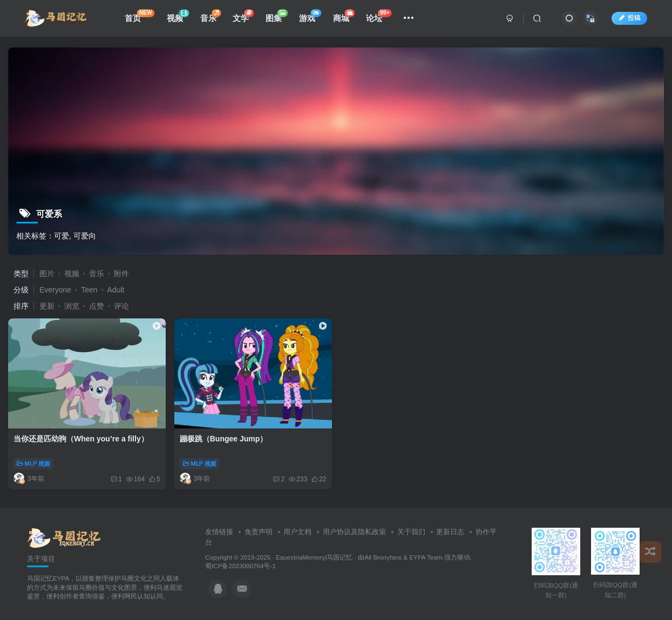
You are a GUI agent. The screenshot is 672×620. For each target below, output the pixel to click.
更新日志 (450, 532)
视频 (178, 16)
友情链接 (219, 532)
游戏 (310, 16)
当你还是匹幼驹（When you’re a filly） (81, 439)
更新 (47, 306)
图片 (47, 274)
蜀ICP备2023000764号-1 (240, 566)
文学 (243, 16)
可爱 (62, 236)
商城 (344, 16)
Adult (116, 290)
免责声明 (259, 532)
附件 (121, 274)
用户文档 (297, 532)
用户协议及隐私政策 (354, 532)
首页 (140, 16)
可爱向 (85, 236)
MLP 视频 (33, 464)
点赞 (97, 306)
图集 (277, 16)
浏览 (72, 306)
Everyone (55, 290)
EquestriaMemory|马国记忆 (314, 557)
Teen (89, 290)
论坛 (379, 16)
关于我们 (411, 532)
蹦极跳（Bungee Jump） (224, 439)
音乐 (211, 16)
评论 (121, 306)
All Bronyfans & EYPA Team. (404, 557)
